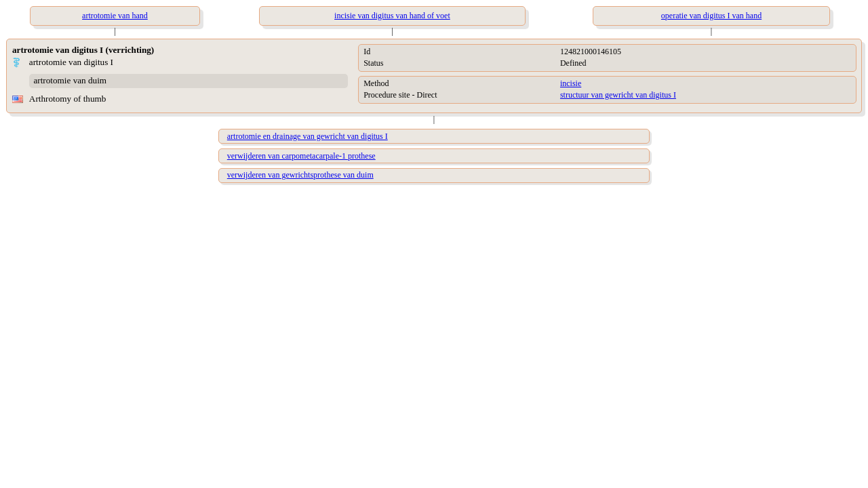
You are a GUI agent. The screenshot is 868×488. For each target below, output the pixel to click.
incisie (571, 83)
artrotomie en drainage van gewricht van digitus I (308, 136)
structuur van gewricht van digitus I (618, 95)
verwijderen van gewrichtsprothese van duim (300, 175)
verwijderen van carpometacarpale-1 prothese (301, 156)
